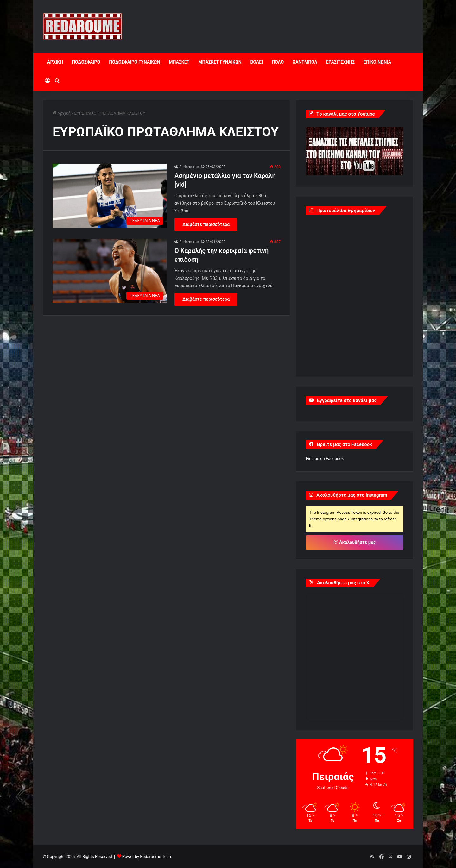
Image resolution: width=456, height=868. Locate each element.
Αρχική (62, 113)
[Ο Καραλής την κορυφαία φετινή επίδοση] (110, 271)
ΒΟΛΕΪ (257, 62)
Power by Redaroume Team (147, 856)
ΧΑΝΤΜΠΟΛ (305, 62)
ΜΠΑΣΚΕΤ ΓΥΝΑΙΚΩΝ (220, 62)
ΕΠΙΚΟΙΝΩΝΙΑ (377, 62)
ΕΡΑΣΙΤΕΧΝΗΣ (340, 62)
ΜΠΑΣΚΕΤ (179, 62)
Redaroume (189, 167)
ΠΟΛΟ (278, 62)
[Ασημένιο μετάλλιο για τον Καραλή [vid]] (110, 196)
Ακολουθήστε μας (355, 542)
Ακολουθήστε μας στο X (343, 583)
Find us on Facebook (325, 459)
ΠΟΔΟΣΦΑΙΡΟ (86, 62)
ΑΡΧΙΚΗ (55, 62)
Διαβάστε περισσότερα (206, 224)
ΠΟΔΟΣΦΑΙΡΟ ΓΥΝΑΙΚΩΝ (134, 62)
